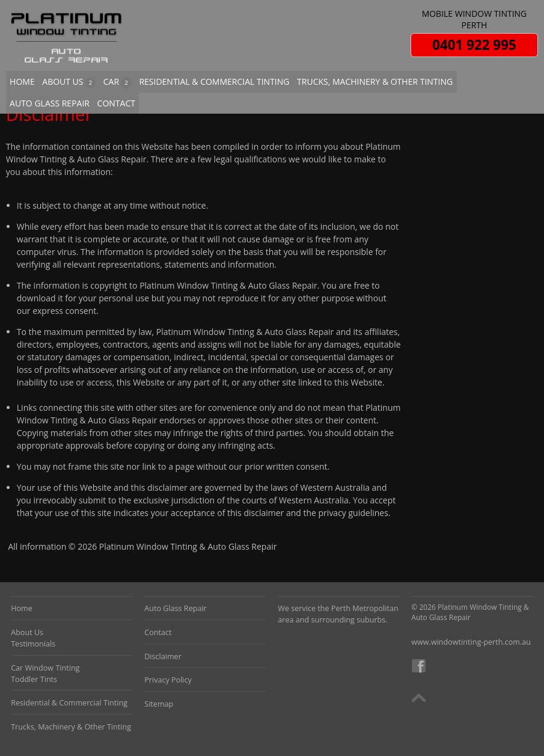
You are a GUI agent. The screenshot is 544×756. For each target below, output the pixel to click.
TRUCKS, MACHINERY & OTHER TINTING (375, 81)
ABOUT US (69, 82)
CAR (118, 82)
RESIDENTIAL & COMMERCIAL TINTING (214, 81)
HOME (22, 81)
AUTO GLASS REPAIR (50, 103)
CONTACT (116, 103)
